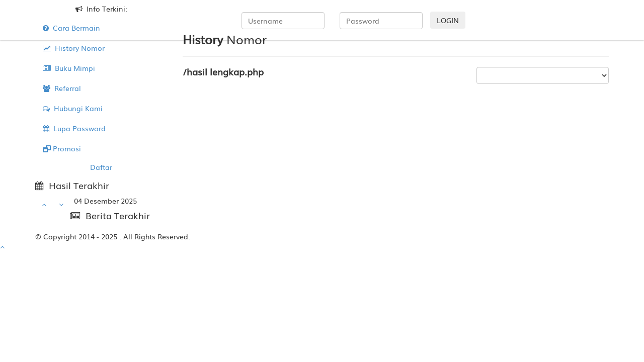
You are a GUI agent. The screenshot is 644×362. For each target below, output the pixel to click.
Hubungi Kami (73, 108)
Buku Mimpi (69, 68)
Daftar (101, 167)
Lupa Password (74, 128)
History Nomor (74, 48)
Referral (62, 88)
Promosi (62, 148)
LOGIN (448, 20)
